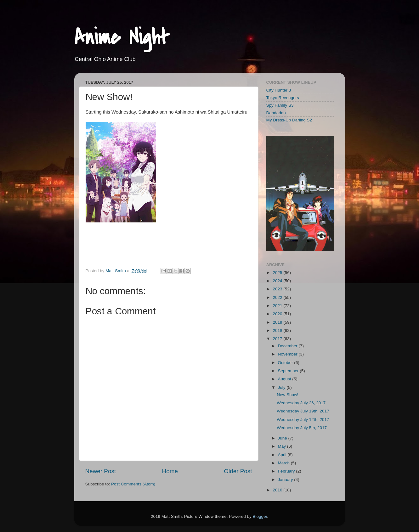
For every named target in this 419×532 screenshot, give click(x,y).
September (289, 371)
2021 (278, 306)
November (288, 354)
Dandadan (276, 113)
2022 (278, 297)
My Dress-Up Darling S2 (289, 120)
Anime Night (122, 37)
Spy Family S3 (280, 105)
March (284, 463)
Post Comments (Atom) (133, 484)
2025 (278, 273)
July (282, 387)
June (283, 438)
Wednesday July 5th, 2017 (302, 428)
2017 (278, 339)
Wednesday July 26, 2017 (301, 403)
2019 (278, 322)
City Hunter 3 (279, 90)
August (285, 379)
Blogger (260, 516)
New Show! (287, 395)
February (287, 471)
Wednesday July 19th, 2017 (303, 411)
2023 (278, 289)
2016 (278, 490)
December (288, 346)
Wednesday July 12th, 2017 (303, 420)
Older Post (238, 471)
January (286, 480)
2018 (278, 330)
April (283, 455)
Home (170, 471)
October (286, 363)
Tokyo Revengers (283, 98)
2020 (278, 314)
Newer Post (101, 471)
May (283, 446)
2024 (278, 281)
